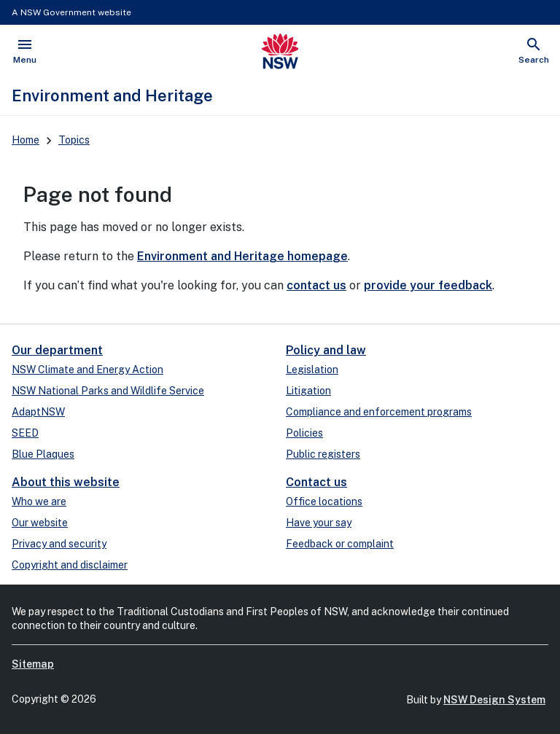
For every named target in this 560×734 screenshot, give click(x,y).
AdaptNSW (38, 412)
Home (26, 140)
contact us (316, 285)
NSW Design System (494, 700)
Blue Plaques (43, 454)
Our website (40, 523)
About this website (66, 482)
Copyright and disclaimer (70, 565)
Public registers (323, 454)
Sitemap (33, 664)
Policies (304, 433)
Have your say (319, 523)
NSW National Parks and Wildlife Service (108, 391)
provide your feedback (428, 285)
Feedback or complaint (340, 544)
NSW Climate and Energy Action (87, 370)
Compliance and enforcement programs (379, 412)
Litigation (308, 391)
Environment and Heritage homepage (242, 256)
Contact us (316, 482)
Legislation (312, 370)
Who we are (39, 501)
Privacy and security (59, 544)
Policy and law (326, 350)
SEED (25, 433)
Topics (74, 140)
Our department (57, 350)
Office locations (324, 501)
